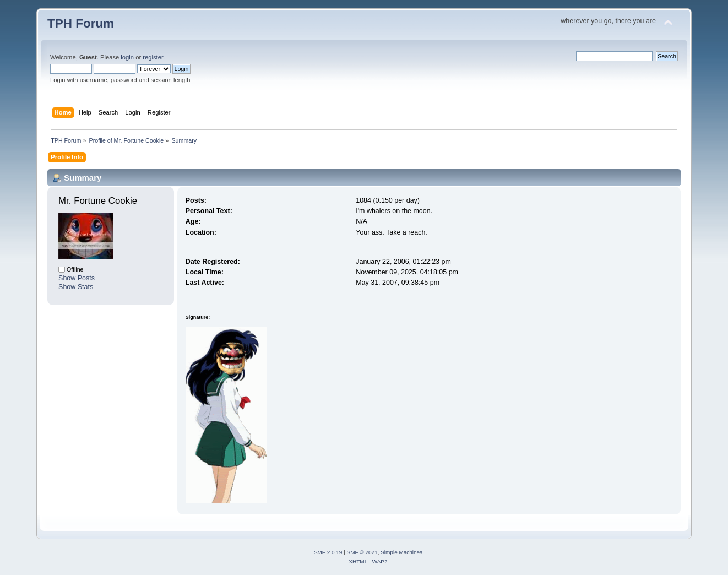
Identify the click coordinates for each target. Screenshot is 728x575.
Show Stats (76, 287)
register (153, 57)
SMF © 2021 (362, 552)
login (127, 57)
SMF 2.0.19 (328, 552)
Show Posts (77, 278)
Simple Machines (401, 552)
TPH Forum (81, 23)
